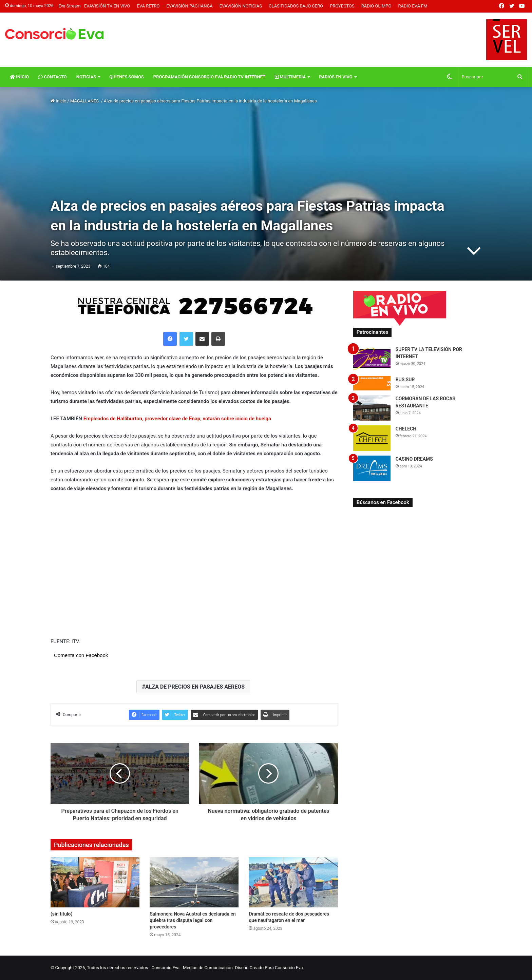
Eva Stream (69, 6)
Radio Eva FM (413, 6)
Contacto (53, 77)
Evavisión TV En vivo (107, 6)
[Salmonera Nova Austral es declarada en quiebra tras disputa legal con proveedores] (194, 882)
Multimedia (290, 77)
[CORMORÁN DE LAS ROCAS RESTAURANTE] (372, 408)
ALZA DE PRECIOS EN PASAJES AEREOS (195, 687)
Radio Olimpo (376, 6)
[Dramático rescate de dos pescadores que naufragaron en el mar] (293, 882)
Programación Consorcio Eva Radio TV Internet (209, 77)
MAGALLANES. (85, 101)
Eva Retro (148, 6)
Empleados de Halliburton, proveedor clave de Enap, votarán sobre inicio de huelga (177, 419)
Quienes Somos (126, 77)
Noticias (86, 77)
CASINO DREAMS (414, 459)
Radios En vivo (336, 77)
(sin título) (61, 914)
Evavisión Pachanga (189, 6)
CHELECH (406, 429)
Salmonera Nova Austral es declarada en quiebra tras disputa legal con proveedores (193, 920)
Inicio (19, 77)
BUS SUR (405, 380)
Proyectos (342, 6)
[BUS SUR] (372, 383)
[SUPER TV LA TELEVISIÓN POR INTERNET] (372, 359)
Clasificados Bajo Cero (296, 6)
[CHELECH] (372, 438)
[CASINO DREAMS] (372, 468)
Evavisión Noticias (241, 6)
